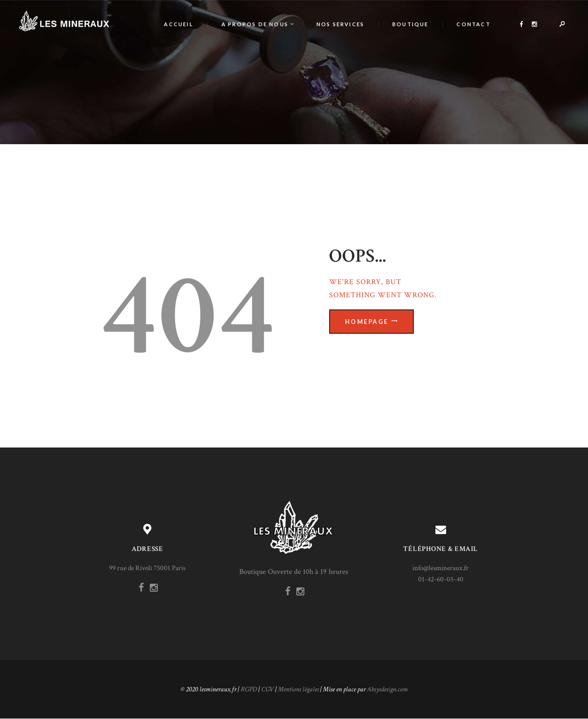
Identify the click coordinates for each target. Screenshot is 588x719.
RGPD (249, 689)
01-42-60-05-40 (441, 579)
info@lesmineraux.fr (441, 568)
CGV (268, 689)
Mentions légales (298, 689)
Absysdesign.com (387, 689)
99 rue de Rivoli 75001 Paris (147, 568)
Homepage (367, 322)
